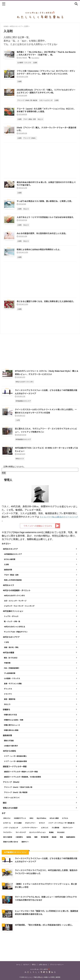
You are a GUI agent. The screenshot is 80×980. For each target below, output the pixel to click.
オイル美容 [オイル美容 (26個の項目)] (18, 842)
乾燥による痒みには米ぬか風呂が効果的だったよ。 (40, 256)
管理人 (34, 965)
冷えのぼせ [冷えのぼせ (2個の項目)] (61, 852)
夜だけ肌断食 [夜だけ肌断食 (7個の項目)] (8, 857)
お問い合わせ (43, 965)
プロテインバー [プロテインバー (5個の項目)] (68, 847)
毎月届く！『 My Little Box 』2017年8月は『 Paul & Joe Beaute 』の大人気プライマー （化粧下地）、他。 (44, 54)
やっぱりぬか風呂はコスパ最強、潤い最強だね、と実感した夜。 (47, 204)
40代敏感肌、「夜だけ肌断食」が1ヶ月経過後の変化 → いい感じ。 (46, 945)
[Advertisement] (40, 163)
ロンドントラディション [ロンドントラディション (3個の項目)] (38, 852)
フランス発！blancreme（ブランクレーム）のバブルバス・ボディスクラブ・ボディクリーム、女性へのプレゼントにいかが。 (46, 73)
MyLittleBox (36, 58)
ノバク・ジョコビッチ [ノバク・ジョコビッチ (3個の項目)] (11, 847)
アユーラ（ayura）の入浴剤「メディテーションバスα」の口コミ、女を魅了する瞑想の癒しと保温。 (46, 112)
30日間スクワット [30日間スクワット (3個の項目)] (20, 838)
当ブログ (26, 965)
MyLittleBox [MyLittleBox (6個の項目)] (41, 838)
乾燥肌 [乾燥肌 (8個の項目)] (51, 852)
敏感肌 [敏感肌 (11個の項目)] (29, 857)
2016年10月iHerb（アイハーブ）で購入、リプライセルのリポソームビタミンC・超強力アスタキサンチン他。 (46, 92)
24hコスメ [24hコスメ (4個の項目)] (7, 838)
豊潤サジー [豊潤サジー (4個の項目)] (25, 861)
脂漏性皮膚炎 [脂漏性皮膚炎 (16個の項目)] (71, 857)
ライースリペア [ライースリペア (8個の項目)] (21, 852)
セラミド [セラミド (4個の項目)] (42, 842)
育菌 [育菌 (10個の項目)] (61, 857)
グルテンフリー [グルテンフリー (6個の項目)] (30, 842)
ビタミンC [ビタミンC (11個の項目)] (45, 847)
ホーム (18, 965)
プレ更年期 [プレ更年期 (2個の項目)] (55, 847)
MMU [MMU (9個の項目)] (31, 838)
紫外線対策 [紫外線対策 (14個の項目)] (45, 857)
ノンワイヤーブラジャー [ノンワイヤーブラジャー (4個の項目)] (30, 847)
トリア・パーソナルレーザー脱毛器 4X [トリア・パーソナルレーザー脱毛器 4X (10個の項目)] (61, 842)
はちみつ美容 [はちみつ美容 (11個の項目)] (54, 838)
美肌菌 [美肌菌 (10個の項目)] (54, 857)
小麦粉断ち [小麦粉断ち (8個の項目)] (19, 857)
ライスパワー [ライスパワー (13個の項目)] (8, 852)
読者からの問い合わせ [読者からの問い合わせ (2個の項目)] (11, 861)
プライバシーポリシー (57, 965)
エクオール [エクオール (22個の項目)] (7, 842)
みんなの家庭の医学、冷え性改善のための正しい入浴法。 (43, 240)
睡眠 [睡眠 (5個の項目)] (36, 857)
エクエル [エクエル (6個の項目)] (65, 838)
